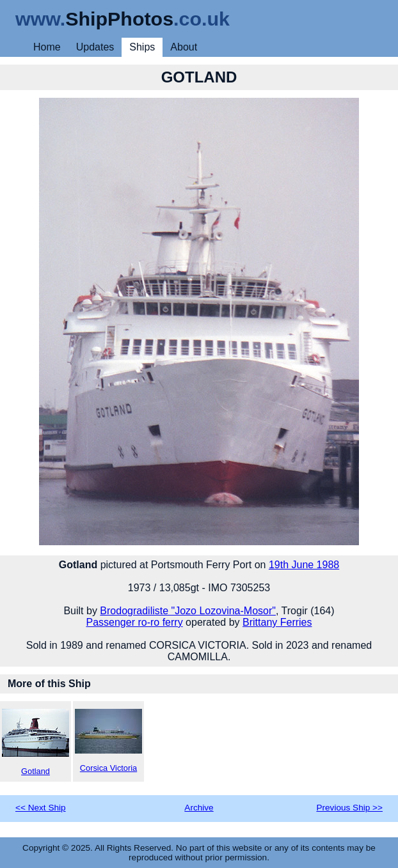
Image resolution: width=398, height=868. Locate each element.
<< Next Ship (41, 808)
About (184, 47)
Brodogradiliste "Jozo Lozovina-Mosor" (188, 611)
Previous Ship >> (349, 808)
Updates (95, 47)
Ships (142, 47)
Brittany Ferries (277, 622)
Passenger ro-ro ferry (134, 622)
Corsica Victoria (108, 741)
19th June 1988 (304, 565)
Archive (199, 808)
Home (47, 47)
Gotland (36, 742)
